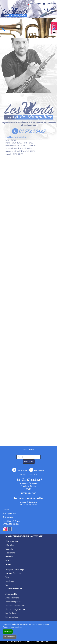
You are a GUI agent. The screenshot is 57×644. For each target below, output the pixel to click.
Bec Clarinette (11, 613)
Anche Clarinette (12, 598)
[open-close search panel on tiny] (46, 10)
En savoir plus (10, 637)
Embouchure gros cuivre (15, 609)
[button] (54, 28)
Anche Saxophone (13, 602)
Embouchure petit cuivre (15, 605)
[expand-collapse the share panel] (54, 33)
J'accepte (8, 632)
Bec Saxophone (12, 617)
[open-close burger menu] (53, 10)
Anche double (11, 594)
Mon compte (35, 4)
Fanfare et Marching (14, 589)
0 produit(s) (51, 4)
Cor (7, 585)
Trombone (10, 581)
